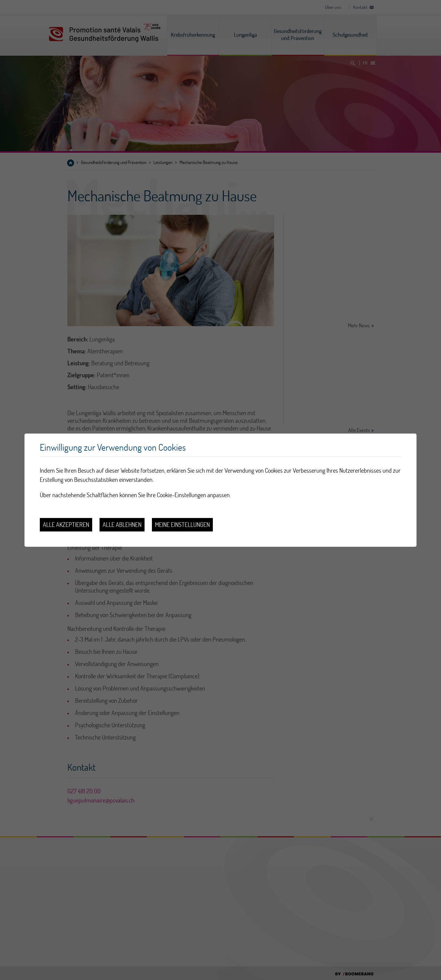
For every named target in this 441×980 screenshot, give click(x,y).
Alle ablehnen (122, 525)
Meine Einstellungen (182, 525)
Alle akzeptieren (66, 525)
